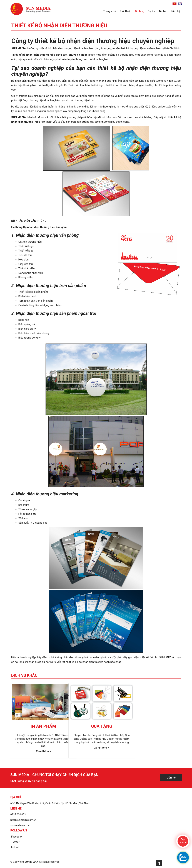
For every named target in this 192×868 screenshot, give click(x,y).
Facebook (17, 837)
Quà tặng (102, 726)
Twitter (15, 842)
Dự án (151, 11)
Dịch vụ (140, 11)
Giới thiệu (125, 11)
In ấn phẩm (43, 726)
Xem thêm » (43, 751)
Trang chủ (110, 11)
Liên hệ (175, 11)
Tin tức (163, 11)
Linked (15, 847)
